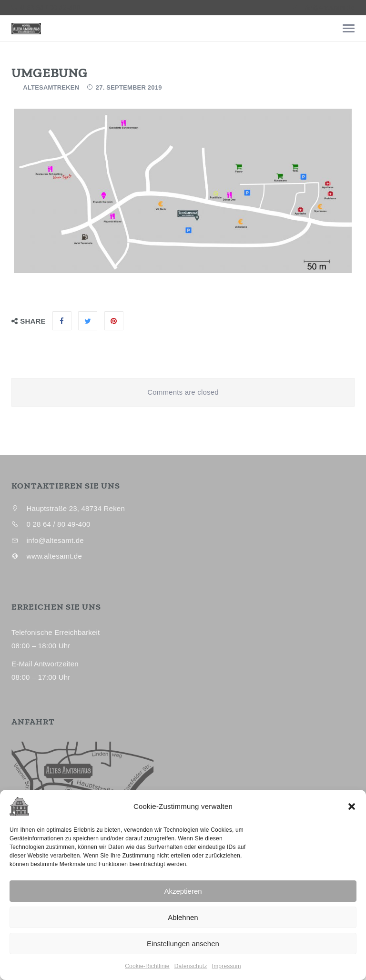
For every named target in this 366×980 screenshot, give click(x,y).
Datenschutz (191, 966)
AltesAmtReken (51, 87)
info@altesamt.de (328, 8)
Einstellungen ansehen (183, 944)
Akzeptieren (183, 891)
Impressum (227, 966)
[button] (352, 806)
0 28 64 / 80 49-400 (49, 8)
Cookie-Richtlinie (147, 966)
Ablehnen (183, 917)
